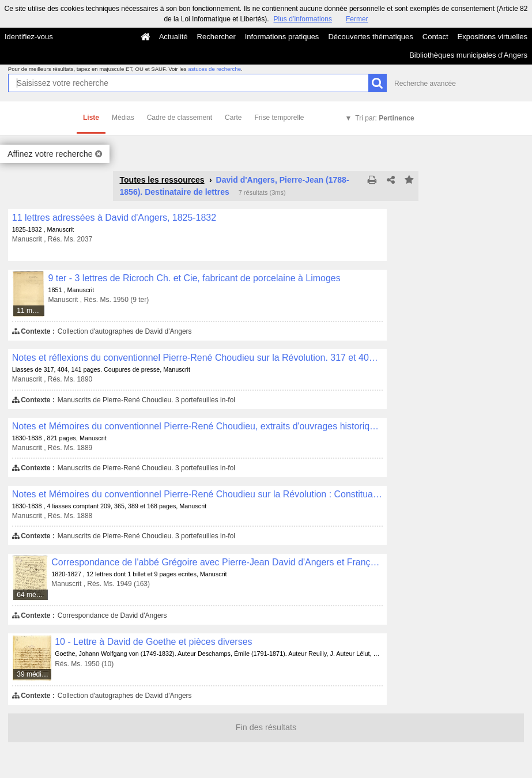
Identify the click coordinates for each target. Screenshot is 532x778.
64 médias (33, 595)
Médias (123, 118)
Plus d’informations (303, 19)
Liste (91, 118)
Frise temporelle (279, 118)
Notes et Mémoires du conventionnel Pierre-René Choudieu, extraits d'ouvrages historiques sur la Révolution (197, 426)
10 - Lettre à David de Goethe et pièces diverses (153, 642)
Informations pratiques (282, 37)
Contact (435, 37)
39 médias (33, 674)
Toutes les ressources (162, 180)
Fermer (357, 19)
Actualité (173, 37)
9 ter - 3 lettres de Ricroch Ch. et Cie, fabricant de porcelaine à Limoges (194, 278)
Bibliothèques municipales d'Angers (468, 55)
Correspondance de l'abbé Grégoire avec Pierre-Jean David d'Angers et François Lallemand (217, 562)
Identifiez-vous (29, 37)
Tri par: (384, 118)
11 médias (31, 311)
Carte (233, 118)
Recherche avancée (425, 84)
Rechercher (216, 37)
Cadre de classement (180, 118)
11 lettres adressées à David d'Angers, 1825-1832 (114, 218)
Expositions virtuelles (493, 37)
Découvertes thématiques (370, 37)
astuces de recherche (214, 69)
